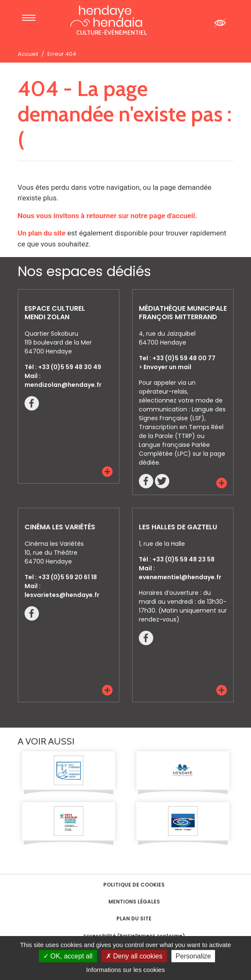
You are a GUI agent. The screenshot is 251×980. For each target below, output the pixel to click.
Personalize (193, 956)
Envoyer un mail (167, 367)
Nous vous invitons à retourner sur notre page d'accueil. (108, 216)
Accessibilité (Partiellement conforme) (134, 936)
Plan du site (134, 918)
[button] (107, 472)
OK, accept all (68, 956)
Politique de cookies (134, 885)
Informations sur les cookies (126, 970)
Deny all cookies (134, 956)
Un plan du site (42, 233)
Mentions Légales (134, 902)
